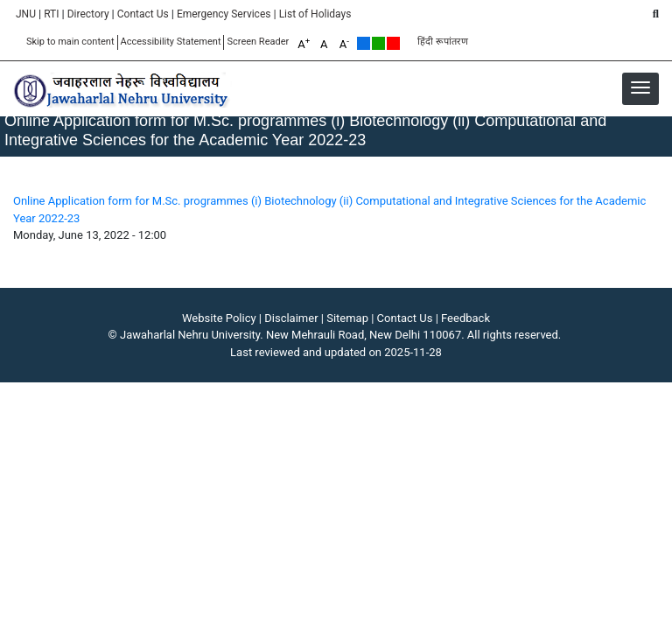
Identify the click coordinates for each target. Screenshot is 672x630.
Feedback (465, 318)
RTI (51, 14)
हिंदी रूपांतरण (443, 42)
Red (393, 43)
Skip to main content (70, 42)
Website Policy (219, 318)
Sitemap (347, 318)
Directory (88, 14)
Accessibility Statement (171, 42)
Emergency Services (224, 14)
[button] (640, 87)
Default (364, 43)
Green (378, 43)
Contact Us (143, 14)
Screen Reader (258, 42)
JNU (26, 14)
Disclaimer (291, 318)
